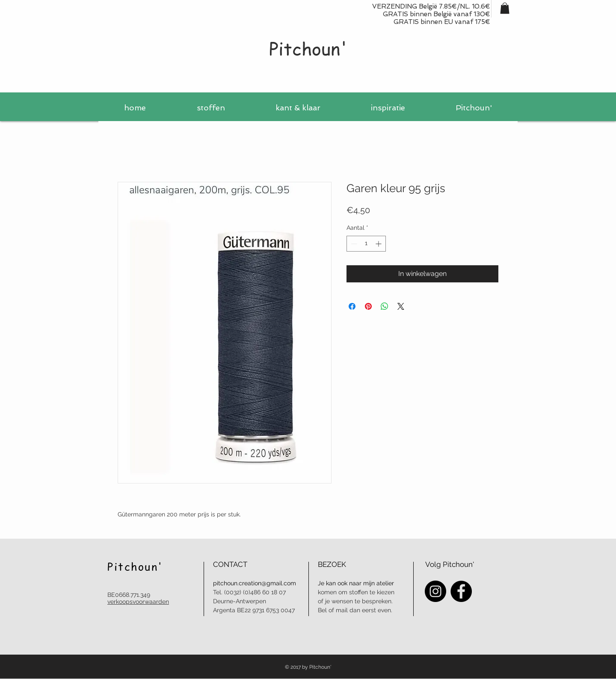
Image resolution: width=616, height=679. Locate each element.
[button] (505, 8)
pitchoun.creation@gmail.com (255, 583)
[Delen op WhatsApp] (385, 306)
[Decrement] (353, 244)
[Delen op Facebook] (352, 306)
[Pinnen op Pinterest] (368, 306)
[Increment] (379, 244)
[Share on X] (401, 306)
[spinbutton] (366, 244)
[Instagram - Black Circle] (435, 591)
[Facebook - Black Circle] (461, 591)
